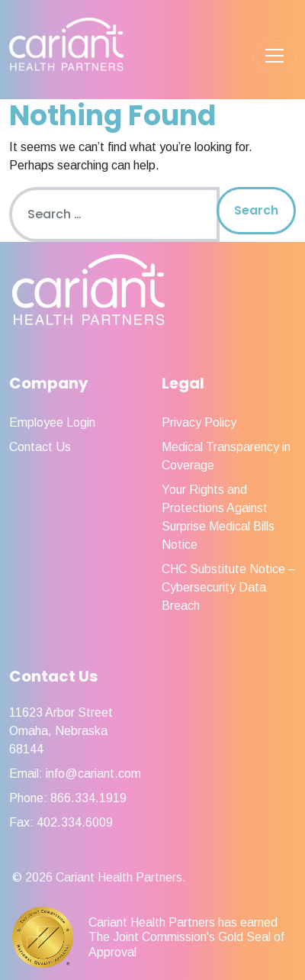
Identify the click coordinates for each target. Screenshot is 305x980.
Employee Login (52, 422)
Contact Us (40, 447)
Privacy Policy (199, 422)
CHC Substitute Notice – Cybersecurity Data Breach (229, 587)
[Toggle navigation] (274, 56)
